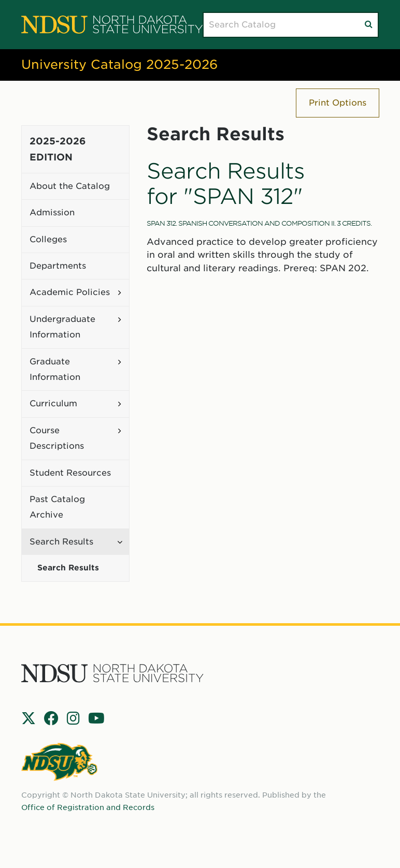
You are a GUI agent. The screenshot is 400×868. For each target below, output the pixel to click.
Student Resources (70, 473)
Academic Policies (70, 292)
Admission (52, 212)
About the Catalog (70, 186)
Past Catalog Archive (57, 507)
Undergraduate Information (62, 327)
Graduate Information (55, 369)
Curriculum (53, 403)
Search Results (61, 542)
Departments (58, 266)
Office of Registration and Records (88, 807)
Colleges (48, 239)
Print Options (338, 103)
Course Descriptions (57, 438)
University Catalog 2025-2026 (119, 64)
